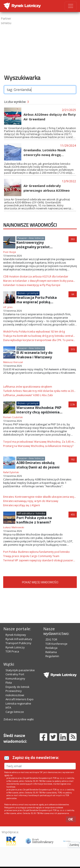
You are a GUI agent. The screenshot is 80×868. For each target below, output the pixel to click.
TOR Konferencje (56, 644)
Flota (9, 683)
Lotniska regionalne (18, 703)
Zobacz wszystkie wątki (19, 719)
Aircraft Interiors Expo (20, 699)
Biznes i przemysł (28, 293)
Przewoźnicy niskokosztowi (15, 693)
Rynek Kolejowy (16, 635)
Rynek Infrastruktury (19, 639)
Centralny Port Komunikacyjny (15, 676)
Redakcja (51, 648)
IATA (8, 708)
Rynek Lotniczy (15, 647)
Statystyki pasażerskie (20, 670)
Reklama (51, 652)
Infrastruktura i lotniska (31, 513)
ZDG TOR (51, 639)
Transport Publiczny (18, 643)
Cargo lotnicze (15, 712)
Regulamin (52, 656)
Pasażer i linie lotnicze (31, 238)
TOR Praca (12, 651)
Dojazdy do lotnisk (17, 687)
